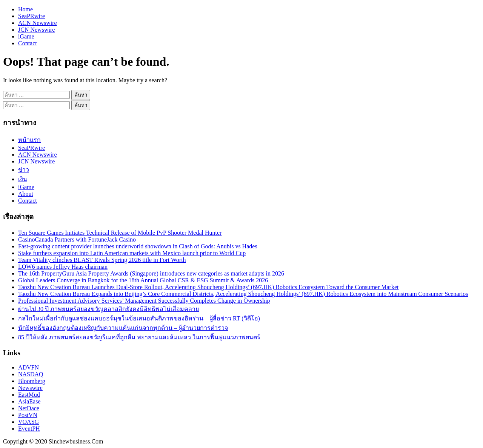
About (26, 194)
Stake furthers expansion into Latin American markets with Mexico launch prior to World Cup (132, 253)
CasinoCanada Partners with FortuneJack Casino (77, 239)
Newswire (30, 388)
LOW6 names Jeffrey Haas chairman (63, 267)
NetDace (29, 408)
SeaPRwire (32, 16)
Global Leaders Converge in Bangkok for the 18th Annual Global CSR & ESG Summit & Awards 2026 (143, 280)
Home (25, 9)
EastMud (29, 395)
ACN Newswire (38, 23)
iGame (26, 36)
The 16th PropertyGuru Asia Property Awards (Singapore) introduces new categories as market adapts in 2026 (151, 273)
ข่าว (24, 170)
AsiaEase (29, 401)
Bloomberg (32, 381)
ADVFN (28, 367)
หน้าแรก (29, 140)
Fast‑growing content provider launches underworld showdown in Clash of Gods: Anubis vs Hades (138, 246)
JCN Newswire (36, 30)
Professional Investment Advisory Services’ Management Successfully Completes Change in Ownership (144, 301)
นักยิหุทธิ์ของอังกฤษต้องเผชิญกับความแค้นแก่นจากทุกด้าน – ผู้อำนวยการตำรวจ (123, 328)
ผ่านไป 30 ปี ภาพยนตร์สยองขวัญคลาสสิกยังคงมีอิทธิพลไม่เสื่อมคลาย (108, 309)
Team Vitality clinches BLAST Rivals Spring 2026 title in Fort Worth (102, 260)
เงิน (23, 179)
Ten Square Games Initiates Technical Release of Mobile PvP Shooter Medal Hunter (120, 233)
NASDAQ (31, 374)
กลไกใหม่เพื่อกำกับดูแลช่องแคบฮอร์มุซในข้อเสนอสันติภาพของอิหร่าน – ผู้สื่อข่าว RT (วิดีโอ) (139, 318)
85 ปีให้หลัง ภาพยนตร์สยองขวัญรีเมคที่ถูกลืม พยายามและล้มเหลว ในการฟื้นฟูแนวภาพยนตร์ (139, 337)
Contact (28, 43)
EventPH (29, 429)
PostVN (28, 415)
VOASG (28, 422)
